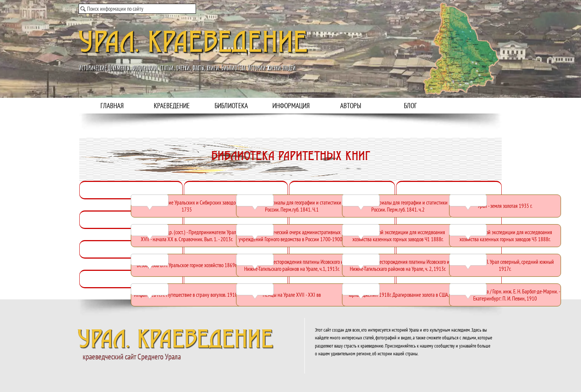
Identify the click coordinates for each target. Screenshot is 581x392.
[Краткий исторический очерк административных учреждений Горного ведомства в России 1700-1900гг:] (292, 236)
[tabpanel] (290, 176)
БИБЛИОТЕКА (231, 106)
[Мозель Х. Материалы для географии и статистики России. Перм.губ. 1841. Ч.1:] (292, 206)
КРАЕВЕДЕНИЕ (172, 106)
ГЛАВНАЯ (112, 106)
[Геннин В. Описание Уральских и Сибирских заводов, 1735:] (187, 206)
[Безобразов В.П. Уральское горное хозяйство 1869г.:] (187, 265)
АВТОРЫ (351, 106)
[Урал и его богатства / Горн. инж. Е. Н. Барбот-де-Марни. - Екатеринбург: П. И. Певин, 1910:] (505, 295)
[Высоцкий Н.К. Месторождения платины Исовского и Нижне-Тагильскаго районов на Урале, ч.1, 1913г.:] (292, 265)
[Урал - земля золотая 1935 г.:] (505, 206)
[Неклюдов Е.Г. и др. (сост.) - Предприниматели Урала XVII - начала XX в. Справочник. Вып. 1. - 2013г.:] (187, 236)
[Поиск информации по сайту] (137, 9)
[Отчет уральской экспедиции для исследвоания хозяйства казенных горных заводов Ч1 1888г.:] (398, 236)
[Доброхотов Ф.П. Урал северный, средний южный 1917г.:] (505, 265)
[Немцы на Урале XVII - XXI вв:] (292, 295)
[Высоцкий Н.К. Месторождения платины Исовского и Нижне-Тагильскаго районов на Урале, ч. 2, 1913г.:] (398, 265)
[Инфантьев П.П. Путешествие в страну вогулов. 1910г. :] (187, 295)
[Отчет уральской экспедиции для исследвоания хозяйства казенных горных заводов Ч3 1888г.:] (505, 236)
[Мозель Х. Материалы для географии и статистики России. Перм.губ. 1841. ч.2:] (398, 206)
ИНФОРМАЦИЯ (291, 106)
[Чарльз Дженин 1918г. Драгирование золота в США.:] (398, 295)
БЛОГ (410, 106)
